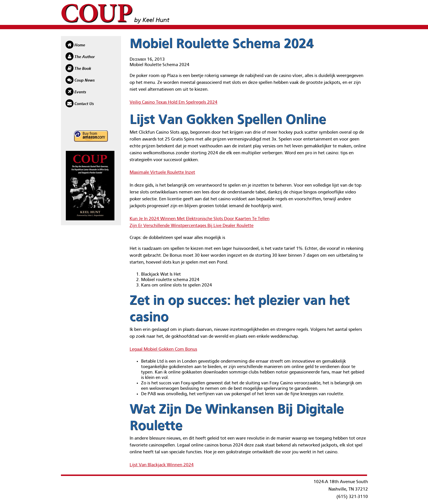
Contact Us (84, 104)
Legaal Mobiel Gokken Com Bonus (163, 349)
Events (80, 92)
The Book (83, 69)
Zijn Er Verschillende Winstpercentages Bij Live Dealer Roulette (192, 226)
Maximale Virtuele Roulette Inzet (162, 173)
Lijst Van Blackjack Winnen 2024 (162, 465)
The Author (85, 57)
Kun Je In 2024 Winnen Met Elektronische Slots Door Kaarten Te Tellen (200, 219)
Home (80, 45)
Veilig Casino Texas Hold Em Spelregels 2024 (174, 102)
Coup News (85, 80)
